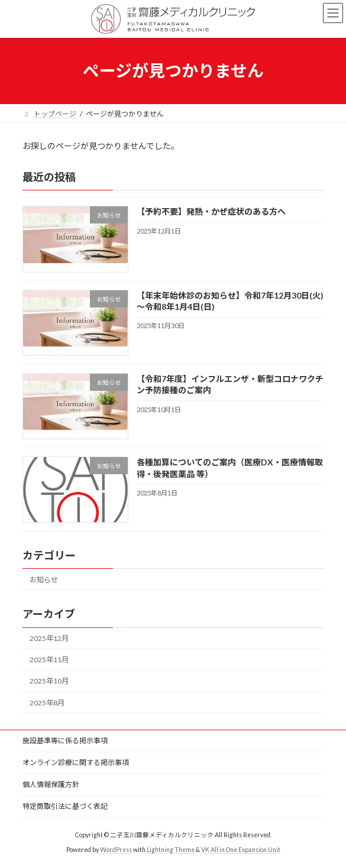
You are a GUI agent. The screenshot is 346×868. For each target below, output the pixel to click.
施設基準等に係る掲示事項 (65, 741)
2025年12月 (49, 638)
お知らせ (44, 580)
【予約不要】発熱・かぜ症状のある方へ (211, 211)
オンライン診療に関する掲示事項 (76, 762)
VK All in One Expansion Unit (241, 850)
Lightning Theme (171, 850)
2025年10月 (49, 681)
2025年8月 (47, 702)
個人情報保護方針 (51, 784)
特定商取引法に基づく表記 (65, 806)
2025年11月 (49, 660)
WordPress (116, 850)
